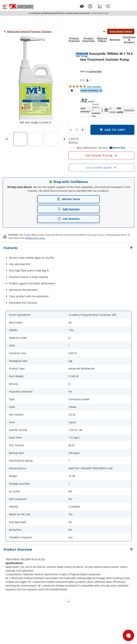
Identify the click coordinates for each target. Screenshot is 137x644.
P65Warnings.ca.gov (35, 238)
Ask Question (69, 219)
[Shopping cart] (100, 6)
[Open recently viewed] (82, 6)
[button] (5, 6)
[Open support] (128, 635)
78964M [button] (82, 54)
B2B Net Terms (68, 199)
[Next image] (87, 80)
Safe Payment (69, 209)
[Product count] (77, 130)
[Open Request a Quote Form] (101, 155)
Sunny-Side (95, 71)
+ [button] (83, 130)
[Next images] (64, 139)
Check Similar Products (121, 31)
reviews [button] (94, 86)
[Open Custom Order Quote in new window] (101, 168)
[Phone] (108, 6)
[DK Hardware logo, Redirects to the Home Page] (21, 6)
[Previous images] (7, 139)
